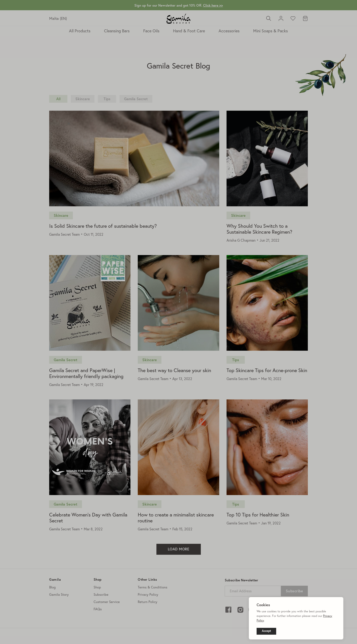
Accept (266, 631)
